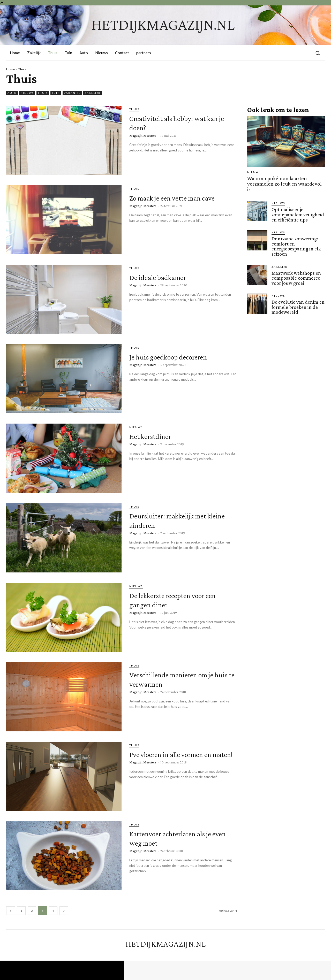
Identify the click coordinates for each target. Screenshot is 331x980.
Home (11, 69)
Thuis (43, 93)
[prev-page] (11, 911)
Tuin (56, 93)
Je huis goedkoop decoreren (164, 361)
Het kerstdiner (158, 435)
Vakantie (72, 93)
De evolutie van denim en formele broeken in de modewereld (298, 299)
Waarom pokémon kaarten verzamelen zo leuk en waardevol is (283, 181)
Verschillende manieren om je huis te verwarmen (179, 679)
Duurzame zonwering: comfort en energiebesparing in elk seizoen (295, 239)
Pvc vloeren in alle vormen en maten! (182, 758)
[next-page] (64, 911)
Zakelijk (93, 93)
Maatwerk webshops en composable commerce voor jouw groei (296, 270)
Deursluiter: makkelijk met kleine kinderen (174, 520)
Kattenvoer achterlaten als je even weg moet (182, 837)
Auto (12, 93)
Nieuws (27, 93)
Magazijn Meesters (143, 135)
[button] (318, 53)
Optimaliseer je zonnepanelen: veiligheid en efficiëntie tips (297, 208)
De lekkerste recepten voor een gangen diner (174, 599)
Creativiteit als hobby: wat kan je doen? (182, 122)
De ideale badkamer (170, 276)
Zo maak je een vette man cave (180, 202)
